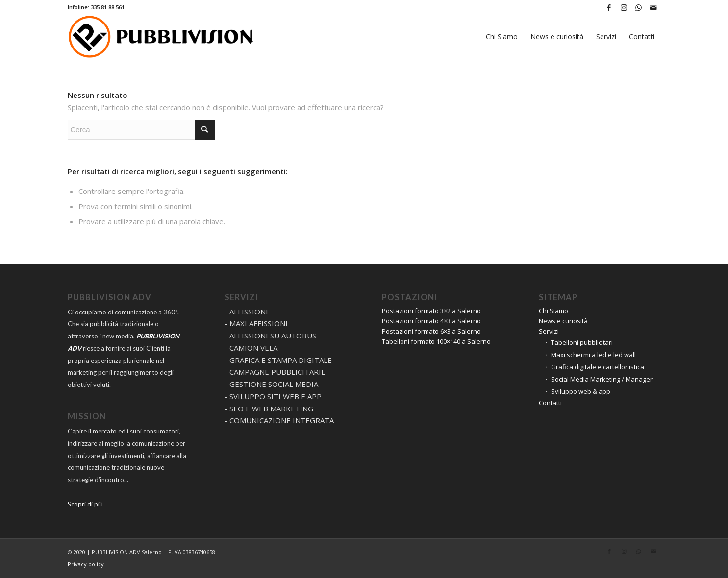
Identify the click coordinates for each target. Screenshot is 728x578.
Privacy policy (86, 564)
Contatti (550, 403)
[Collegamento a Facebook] (609, 7)
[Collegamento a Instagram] (624, 7)
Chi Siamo (553, 311)
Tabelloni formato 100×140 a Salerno (436, 341)
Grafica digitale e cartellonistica (598, 367)
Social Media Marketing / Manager (602, 379)
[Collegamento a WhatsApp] (639, 7)
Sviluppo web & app (581, 391)
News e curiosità (563, 321)
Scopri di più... (88, 504)
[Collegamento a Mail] (653, 7)
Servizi (549, 331)
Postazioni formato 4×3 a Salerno (431, 321)
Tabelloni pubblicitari (582, 342)
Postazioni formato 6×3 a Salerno (431, 331)
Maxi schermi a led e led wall (593, 355)
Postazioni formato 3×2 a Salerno (431, 311)
